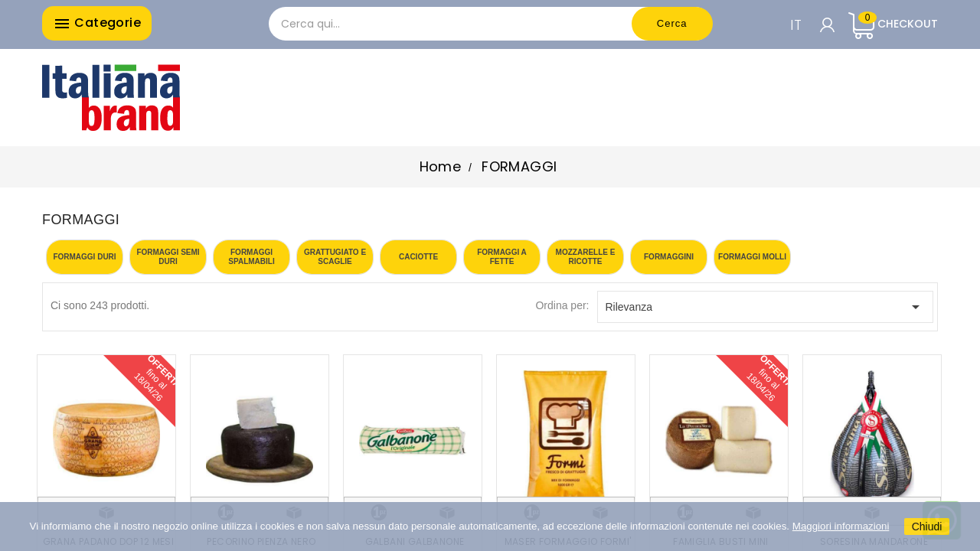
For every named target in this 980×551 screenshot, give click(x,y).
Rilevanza (766, 307)
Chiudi (927, 527)
